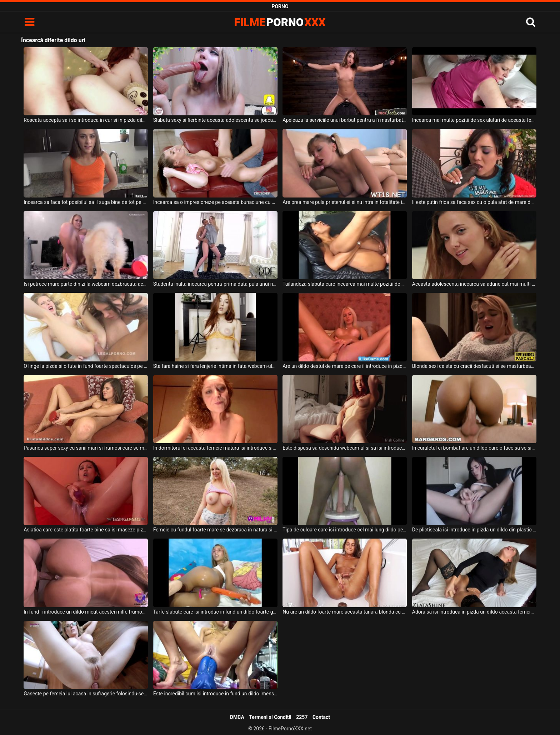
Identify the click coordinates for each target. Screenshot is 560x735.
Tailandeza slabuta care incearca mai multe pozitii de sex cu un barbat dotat (345, 284)
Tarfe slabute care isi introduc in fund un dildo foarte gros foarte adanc (215, 612)
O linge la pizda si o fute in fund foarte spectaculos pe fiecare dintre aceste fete (86, 366)
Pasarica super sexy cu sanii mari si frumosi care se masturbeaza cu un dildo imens (86, 448)
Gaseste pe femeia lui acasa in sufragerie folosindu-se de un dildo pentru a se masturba (86, 694)
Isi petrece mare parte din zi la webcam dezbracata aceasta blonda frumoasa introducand (86, 284)
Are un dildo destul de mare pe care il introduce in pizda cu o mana (345, 366)
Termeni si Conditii (270, 717)
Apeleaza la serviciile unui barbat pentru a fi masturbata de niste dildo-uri (345, 120)
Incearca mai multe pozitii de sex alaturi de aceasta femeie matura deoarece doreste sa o (474, 120)
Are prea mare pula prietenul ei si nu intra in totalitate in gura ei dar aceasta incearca (345, 202)
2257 (302, 717)
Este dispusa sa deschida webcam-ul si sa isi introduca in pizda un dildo (345, 448)
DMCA (237, 717)
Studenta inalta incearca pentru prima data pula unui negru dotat (215, 284)
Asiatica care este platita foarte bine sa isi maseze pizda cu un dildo (86, 530)
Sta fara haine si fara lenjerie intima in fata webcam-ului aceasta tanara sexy (215, 366)
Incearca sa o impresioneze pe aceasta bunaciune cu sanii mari (215, 202)
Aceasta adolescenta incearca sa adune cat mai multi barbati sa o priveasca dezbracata (474, 284)
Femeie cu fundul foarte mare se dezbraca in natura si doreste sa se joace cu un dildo (215, 530)
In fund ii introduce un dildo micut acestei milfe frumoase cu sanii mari (86, 612)
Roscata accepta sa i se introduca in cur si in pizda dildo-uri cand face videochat (86, 120)
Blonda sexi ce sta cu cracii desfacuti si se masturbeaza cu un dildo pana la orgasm (474, 366)
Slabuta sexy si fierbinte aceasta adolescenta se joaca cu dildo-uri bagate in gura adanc (215, 120)
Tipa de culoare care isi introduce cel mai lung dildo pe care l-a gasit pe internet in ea (345, 530)
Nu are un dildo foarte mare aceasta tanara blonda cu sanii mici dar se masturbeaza (345, 612)
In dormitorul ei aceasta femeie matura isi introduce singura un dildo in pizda (215, 448)
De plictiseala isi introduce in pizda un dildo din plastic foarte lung (474, 530)
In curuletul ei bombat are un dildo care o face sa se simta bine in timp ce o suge (474, 448)
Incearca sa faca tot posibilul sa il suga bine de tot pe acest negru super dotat (86, 202)
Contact (321, 717)
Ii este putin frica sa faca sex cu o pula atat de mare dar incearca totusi (474, 202)
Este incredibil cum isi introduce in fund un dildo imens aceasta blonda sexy (215, 694)
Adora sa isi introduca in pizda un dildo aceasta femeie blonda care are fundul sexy (474, 612)
